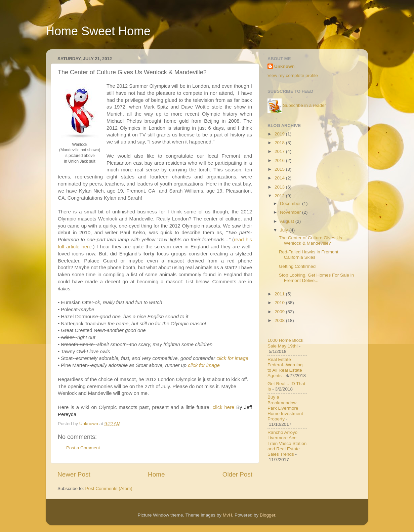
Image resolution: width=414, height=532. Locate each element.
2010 (280, 303)
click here (223, 407)
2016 (280, 160)
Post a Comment (83, 448)
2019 (280, 134)
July (285, 230)
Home (156, 474)
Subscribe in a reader (304, 105)
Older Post (237, 474)
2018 (280, 143)
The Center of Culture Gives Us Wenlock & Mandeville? (310, 240)
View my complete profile (293, 75)
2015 (280, 169)
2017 (280, 151)
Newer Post (74, 474)
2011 (280, 294)
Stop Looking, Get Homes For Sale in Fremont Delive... (317, 278)
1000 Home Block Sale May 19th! (285, 343)
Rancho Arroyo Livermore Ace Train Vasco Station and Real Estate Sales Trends (287, 443)
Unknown (284, 66)
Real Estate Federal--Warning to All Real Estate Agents (285, 368)
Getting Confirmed (297, 266)
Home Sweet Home (98, 31)
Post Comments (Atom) (109, 488)
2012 (280, 196)
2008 (280, 320)
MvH (227, 515)
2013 (280, 187)
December (291, 203)
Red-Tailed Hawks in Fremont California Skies (309, 255)
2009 (280, 312)
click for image (232, 358)
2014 (280, 178)
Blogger (267, 515)
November (291, 212)
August (288, 221)
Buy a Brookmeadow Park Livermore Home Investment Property (285, 408)
